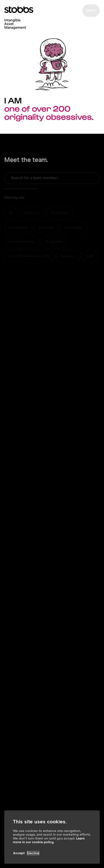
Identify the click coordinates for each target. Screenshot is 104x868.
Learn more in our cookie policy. (49, 840)
